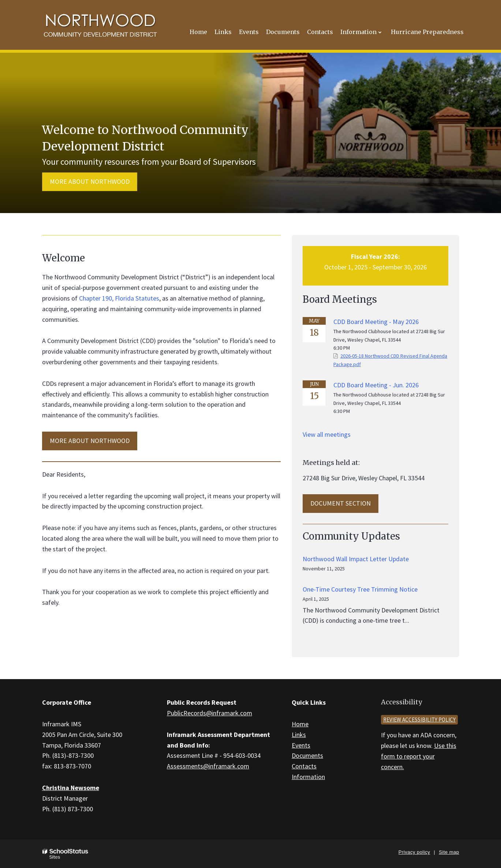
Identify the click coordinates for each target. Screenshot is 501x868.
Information (308, 777)
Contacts (304, 766)
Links (299, 735)
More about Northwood (90, 181)
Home (300, 724)
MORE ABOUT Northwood (90, 441)
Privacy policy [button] (414, 852)
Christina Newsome (71, 788)
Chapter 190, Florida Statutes (119, 298)
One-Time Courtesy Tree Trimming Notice (360, 589)
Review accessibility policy (419, 720)
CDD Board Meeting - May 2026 (376, 322)
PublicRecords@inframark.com (210, 713)
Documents (307, 755)
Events (301, 745)
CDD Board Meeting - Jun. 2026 (376, 385)
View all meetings (327, 434)
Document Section (341, 503)
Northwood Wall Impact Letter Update (356, 559)
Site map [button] (449, 852)
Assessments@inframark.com (208, 766)
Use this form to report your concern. (419, 756)
